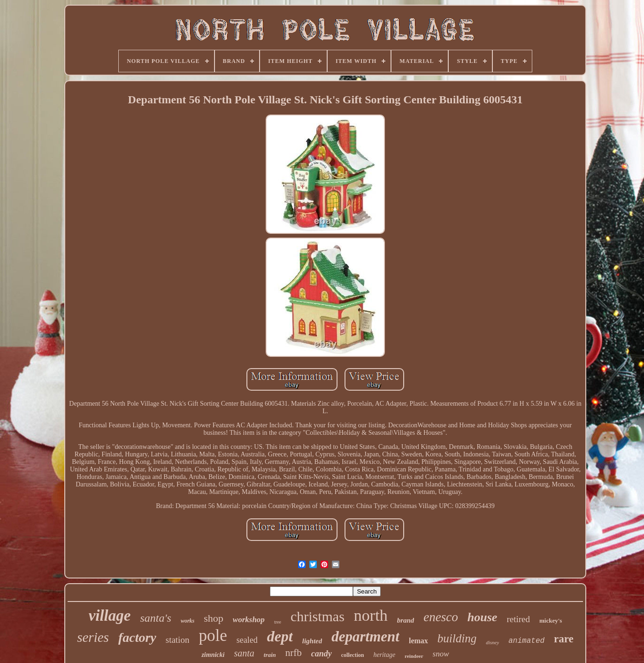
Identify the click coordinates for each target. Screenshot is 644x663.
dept (280, 636)
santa (244, 653)
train (270, 655)
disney (492, 642)
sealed (247, 640)
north (371, 615)
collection (353, 655)
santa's (155, 618)
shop (214, 618)
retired (518, 619)
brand (406, 620)
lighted (312, 641)
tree (278, 622)
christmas (318, 616)
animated (526, 641)
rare (564, 639)
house (483, 617)
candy (322, 654)
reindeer (414, 656)
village (110, 616)
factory (137, 637)
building (457, 638)
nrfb (294, 653)
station (178, 640)
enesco (441, 617)
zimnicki (213, 655)
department (365, 636)
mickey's (551, 621)
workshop (249, 620)
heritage (384, 655)
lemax (418, 641)
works (188, 621)
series (93, 637)
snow (441, 654)
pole (213, 636)
